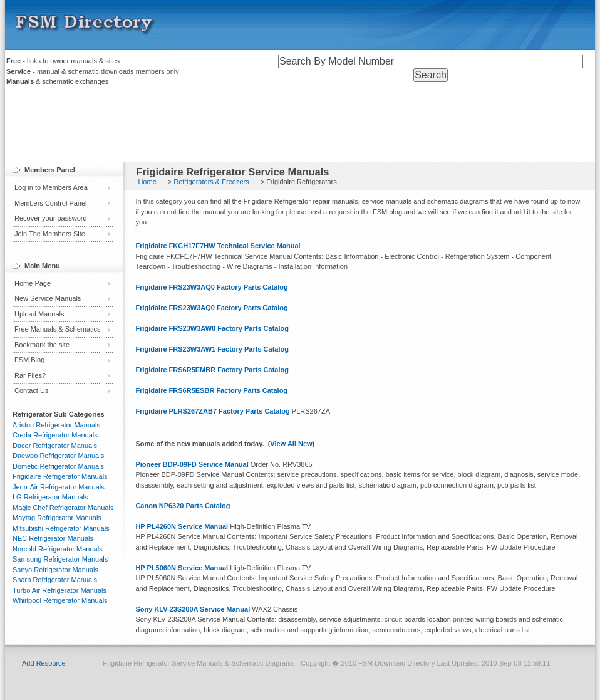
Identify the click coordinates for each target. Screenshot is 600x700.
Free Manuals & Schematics (58, 329)
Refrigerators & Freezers (211, 182)
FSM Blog (29, 360)
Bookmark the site (42, 345)
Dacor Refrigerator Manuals (55, 446)
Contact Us (31, 390)
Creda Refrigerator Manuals (55, 435)
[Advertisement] (300, 127)
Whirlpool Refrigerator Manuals (60, 600)
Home (147, 182)
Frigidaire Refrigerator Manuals (60, 476)
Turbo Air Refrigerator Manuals (59, 590)
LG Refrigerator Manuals (50, 497)
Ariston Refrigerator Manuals (56, 425)
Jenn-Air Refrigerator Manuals (59, 487)
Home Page (33, 283)
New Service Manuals (48, 298)
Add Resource (44, 663)
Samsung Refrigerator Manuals (60, 559)
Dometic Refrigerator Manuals (58, 466)
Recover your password (51, 218)
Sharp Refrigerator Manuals (55, 580)
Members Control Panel (51, 203)
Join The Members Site (50, 234)
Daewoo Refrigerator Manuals (58, 456)
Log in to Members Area (51, 187)
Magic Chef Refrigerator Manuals (63, 508)
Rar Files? (30, 375)
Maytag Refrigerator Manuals (57, 518)
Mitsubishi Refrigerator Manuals (61, 528)
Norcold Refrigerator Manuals (58, 549)
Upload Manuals (39, 314)
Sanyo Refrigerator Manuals (55, 570)
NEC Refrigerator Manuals (53, 538)
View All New (291, 444)
